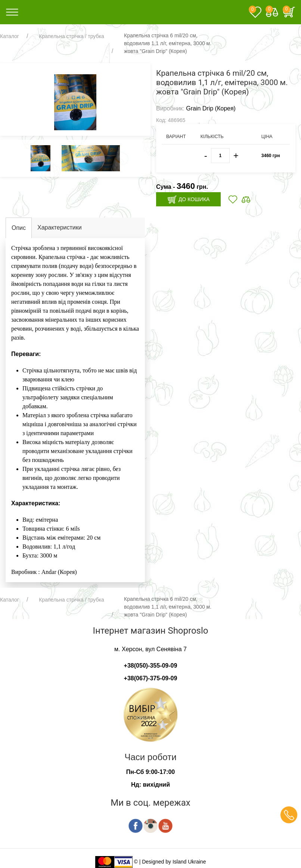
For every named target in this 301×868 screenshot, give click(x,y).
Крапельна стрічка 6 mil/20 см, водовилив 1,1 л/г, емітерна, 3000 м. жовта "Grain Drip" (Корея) (168, 43)
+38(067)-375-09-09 (151, 678)
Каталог (10, 36)
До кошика (188, 200)
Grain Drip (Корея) (211, 108)
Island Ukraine (189, 862)
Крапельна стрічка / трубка (71, 36)
